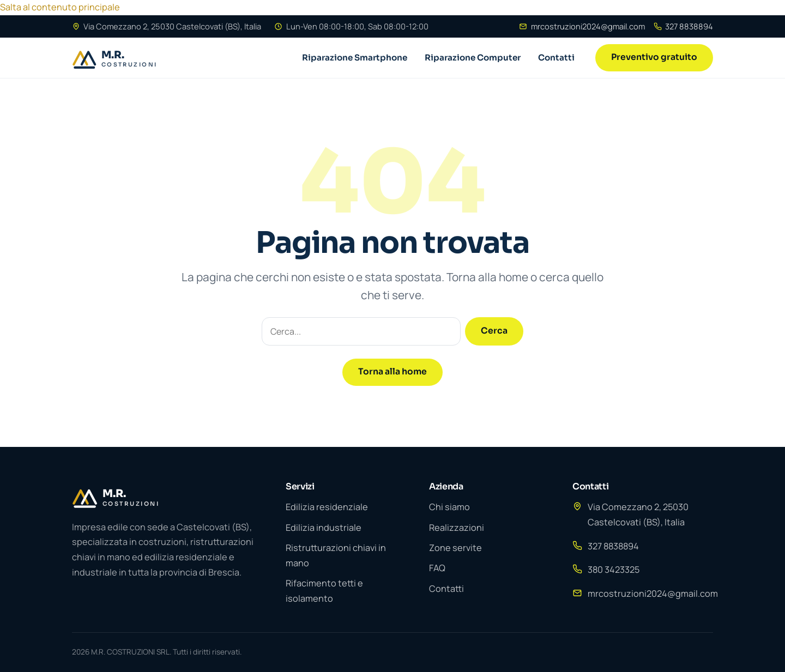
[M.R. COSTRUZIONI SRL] (166, 497)
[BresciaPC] (132, 58)
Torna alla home (392, 372)
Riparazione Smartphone (355, 57)
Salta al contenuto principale (60, 7)
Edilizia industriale (324, 528)
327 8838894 (683, 26)
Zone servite (455, 548)
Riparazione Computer (473, 57)
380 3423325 (614, 570)
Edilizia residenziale (327, 507)
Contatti (556, 57)
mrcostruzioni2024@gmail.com (582, 26)
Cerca (494, 331)
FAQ (437, 568)
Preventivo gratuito (654, 57)
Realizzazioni (457, 528)
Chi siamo (449, 507)
